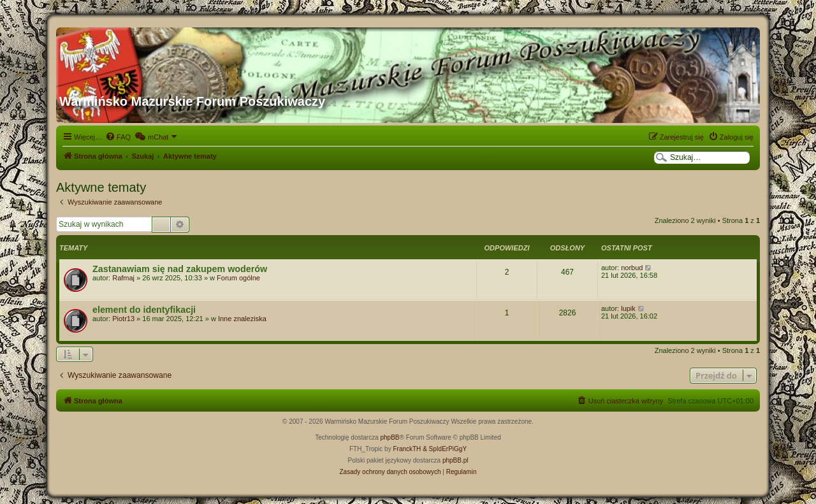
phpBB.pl (455, 460)
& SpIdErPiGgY (445, 449)
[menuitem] (118, 137)
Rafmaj (123, 278)
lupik (628, 308)
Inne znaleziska (242, 319)
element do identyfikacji (144, 310)
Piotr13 (123, 319)
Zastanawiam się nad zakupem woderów (180, 269)
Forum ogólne (238, 278)
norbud (632, 268)
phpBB (390, 437)
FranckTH (407, 449)
